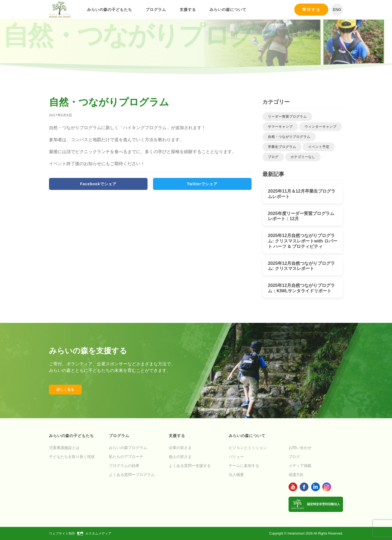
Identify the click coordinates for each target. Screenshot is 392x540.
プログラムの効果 (124, 466)
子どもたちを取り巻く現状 (72, 457)
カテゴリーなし (303, 157)
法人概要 (236, 475)
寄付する (311, 10)
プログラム (156, 10)
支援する (188, 10)
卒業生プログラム (282, 147)
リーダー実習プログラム (287, 117)
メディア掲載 (300, 466)
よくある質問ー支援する (190, 466)
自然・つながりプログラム (289, 137)
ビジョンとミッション (248, 448)
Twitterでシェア (202, 184)
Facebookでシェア (98, 184)
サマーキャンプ (280, 127)
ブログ (273, 157)
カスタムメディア (94, 533)
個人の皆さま (180, 457)
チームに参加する (244, 466)
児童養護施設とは (64, 448)
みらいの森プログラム (128, 448)
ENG (337, 10)
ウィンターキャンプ (321, 127)
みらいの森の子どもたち (110, 10)
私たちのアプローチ (126, 457)
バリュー (236, 457)
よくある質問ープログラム (132, 475)
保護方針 (296, 475)
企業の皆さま (180, 448)
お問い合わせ (300, 448)
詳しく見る (65, 390)
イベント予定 (319, 147)
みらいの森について (228, 10)
